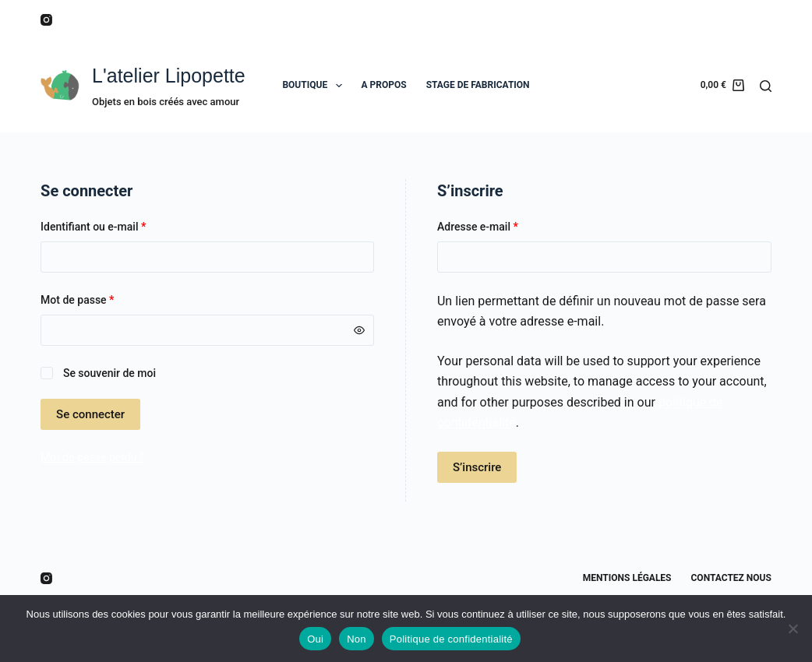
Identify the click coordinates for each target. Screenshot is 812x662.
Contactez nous (731, 578)
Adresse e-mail (504, 225)
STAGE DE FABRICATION (478, 85)
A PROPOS (384, 85)
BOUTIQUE (315, 86)
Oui (315, 639)
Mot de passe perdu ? (92, 457)
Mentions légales (627, 578)
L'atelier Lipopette (169, 76)
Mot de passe (104, 299)
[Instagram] (46, 20)
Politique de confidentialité (451, 639)
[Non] (793, 629)
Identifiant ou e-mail (120, 225)
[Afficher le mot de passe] (359, 330)
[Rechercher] (766, 86)
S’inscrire (477, 467)
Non (357, 639)
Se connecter (90, 414)
